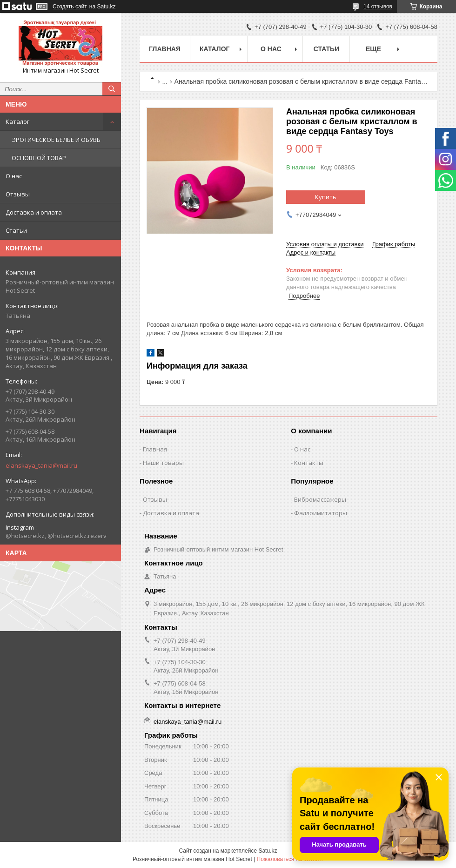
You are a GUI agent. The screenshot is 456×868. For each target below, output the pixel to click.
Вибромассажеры (320, 499)
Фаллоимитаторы (321, 513)
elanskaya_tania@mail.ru (41, 465)
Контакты (309, 463)
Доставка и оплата (34, 212)
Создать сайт (70, 7)
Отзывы (18, 194)
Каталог (17, 121)
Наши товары (163, 463)
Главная (165, 49)
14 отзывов (378, 7)
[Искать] (112, 89)
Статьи (16, 230)
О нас (14, 176)
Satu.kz (268, 851)
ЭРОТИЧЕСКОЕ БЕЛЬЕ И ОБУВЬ (56, 140)
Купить (326, 197)
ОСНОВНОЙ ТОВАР (39, 158)
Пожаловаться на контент (290, 859)
